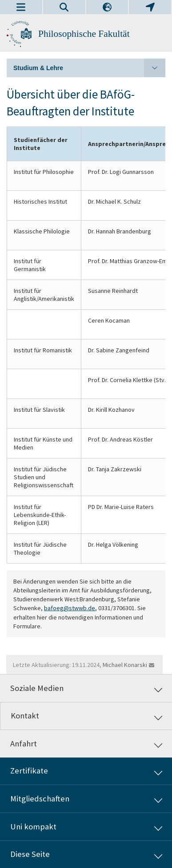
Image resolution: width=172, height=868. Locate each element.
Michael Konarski (125, 665)
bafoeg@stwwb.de (70, 608)
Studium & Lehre (89, 68)
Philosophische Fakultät (84, 34)
